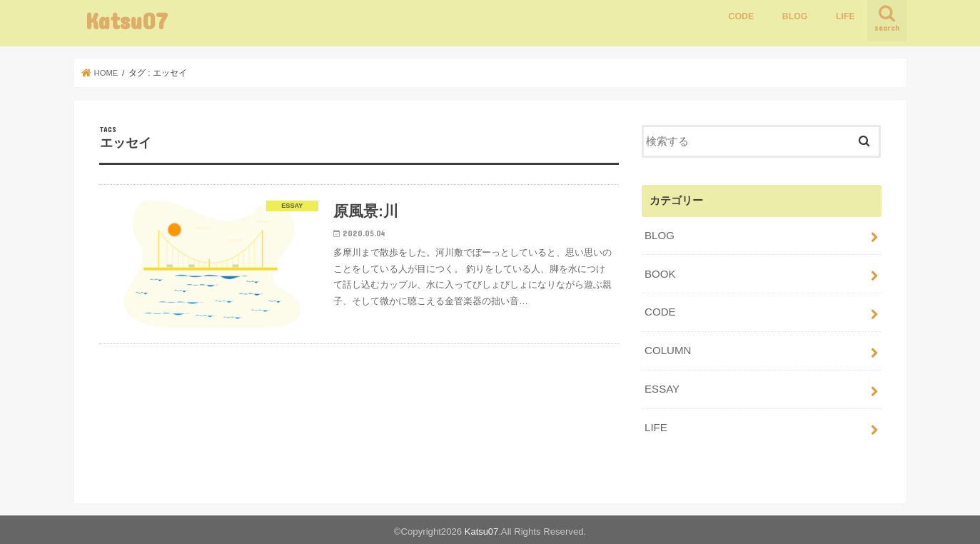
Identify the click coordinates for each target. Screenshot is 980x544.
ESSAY (662, 386)
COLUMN (667, 348)
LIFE (845, 16)
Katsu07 (127, 20)
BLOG (795, 16)
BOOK (660, 273)
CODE (741, 16)
